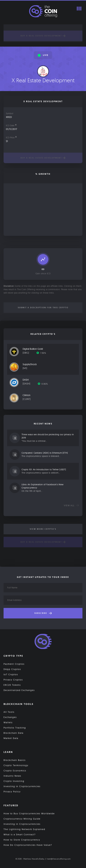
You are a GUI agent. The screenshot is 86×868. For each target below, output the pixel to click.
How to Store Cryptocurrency (22, 840)
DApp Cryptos (12, 669)
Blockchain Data (13, 733)
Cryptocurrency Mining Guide (22, 819)
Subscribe (43, 613)
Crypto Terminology (16, 765)
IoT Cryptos (11, 674)
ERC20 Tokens (12, 685)
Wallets (8, 722)
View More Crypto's (43, 529)
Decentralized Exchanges (19, 690)
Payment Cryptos (14, 664)
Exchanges (10, 717)
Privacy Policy (12, 792)
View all (71, 505)
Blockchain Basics (15, 760)
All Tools (9, 712)
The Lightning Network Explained (24, 829)
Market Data (11, 738)
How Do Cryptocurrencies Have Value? (28, 845)
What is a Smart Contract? (20, 835)
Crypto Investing (14, 781)
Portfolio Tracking (15, 728)
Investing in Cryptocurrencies (22, 786)
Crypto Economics (15, 771)
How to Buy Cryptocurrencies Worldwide (29, 814)
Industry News (12, 776)
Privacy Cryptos (13, 680)
